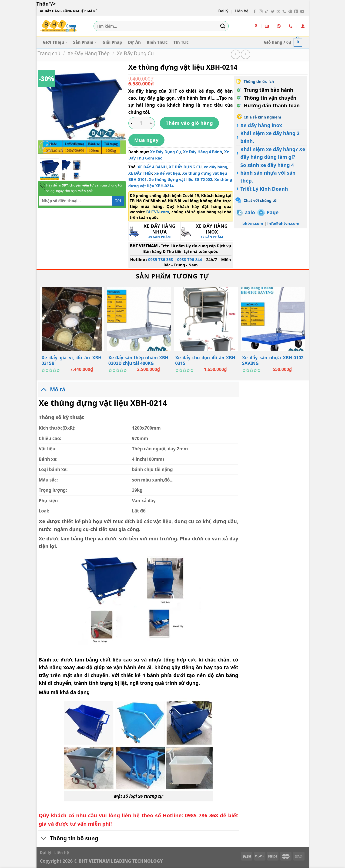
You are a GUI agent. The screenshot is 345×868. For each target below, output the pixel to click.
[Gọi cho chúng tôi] (284, 12)
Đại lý (223, 11)
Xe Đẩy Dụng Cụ (135, 53)
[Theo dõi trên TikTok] (267, 12)
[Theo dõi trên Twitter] (273, 12)
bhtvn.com (253, 223)
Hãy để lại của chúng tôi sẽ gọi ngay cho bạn (84, 188)
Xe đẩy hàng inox (261, 125)
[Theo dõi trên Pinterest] (290, 12)
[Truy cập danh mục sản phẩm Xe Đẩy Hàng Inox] (207, 231)
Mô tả (52, 389)
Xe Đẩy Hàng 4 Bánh (203, 152)
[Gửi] (223, 26)
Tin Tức (181, 42)
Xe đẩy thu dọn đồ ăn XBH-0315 (206, 361)
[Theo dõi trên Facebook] (255, 12)
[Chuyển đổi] (44, 389)
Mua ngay (146, 140)
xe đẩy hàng (216, 167)
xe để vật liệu (167, 173)
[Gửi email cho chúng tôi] (278, 12)
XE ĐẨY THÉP (140, 173)
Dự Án (134, 42)
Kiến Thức (157, 42)
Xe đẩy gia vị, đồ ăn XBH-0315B (72, 361)
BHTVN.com (158, 212)
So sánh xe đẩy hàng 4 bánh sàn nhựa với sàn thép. (268, 173)
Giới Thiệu (55, 42)
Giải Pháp (112, 42)
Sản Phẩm (85, 42)
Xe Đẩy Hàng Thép (89, 53)
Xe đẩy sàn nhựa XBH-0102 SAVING (273, 361)
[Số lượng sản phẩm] (141, 123)
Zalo (250, 212)
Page (273, 212)
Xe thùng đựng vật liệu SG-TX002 (181, 179)
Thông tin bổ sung (68, 839)
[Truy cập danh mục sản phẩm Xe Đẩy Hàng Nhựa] (155, 231)
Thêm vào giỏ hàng (189, 123)
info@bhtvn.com (283, 223)
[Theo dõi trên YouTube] (302, 12)
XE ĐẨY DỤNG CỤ (185, 167)
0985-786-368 (161, 259)
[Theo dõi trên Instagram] (261, 12)
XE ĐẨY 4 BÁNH (152, 167)
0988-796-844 (189, 259)
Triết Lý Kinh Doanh (264, 189)
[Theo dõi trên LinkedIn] (296, 12)
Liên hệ (242, 11)
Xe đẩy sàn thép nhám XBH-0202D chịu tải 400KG (139, 361)
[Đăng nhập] (303, 26)
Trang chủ (49, 53)
